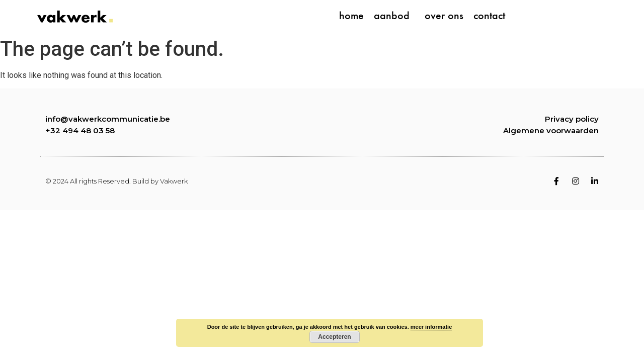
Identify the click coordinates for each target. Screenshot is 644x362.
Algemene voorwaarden (551, 130)
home (351, 17)
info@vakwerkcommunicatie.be (108, 119)
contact (489, 17)
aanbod (394, 17)
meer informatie (431, 327)
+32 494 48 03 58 (80, 130)
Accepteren (334, 337)
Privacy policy (572, 119)
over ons (444, 17)
